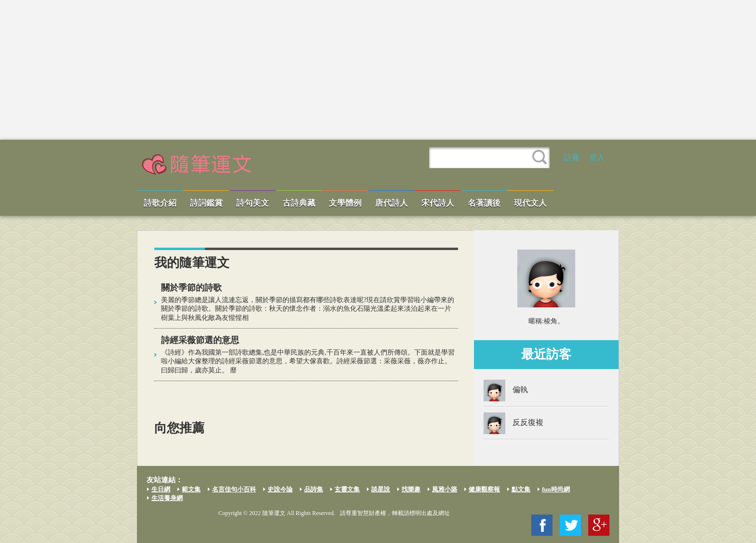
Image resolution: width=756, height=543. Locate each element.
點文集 (521, 489)
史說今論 (280, 489)
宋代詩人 (438, 203)
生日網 (161, 489)
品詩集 (314, 489)
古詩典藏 (299, 203)
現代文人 (530, 203)
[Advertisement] (378, 70)
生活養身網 (167, 498)
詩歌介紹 (160, 203)
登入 (597, 157)
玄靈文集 (347, 489)
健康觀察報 (484, 489)
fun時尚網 (556, 489)
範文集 (191, 489)
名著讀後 (484, 203)
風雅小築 (445, 489)
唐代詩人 (391, 203)
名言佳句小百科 (234, 489)
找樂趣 (411, 489)
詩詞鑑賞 (206, 203)
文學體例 (345, 203)
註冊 (572, 157)
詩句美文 (253, 203)
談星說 (381, 489)
